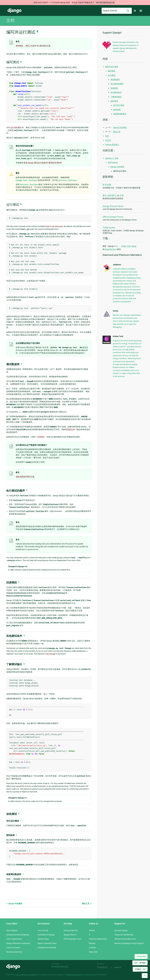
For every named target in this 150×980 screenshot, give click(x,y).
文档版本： (140, 969)
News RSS (93, 952)
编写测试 (112, 71)
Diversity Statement (14, 952)
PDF (129, 246)
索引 (105, 196)
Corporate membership (124, 935)
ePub (134, 246)
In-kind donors (60, 967)
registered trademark (73, 975)
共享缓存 (41, 437)
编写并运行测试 (112, 67)
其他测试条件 (116, 92)
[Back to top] (145, 976)
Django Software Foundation (18, 943)
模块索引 (112, 196)
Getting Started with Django (18, 935)
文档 (10, 20)
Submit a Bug (43, 939)
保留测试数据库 (120, 114)
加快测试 (114, 101)
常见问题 (107, 185)
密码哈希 (117, 110)
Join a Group (43, 930)
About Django (12, 930)
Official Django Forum (113, 217)
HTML (124, 246)
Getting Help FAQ (71, 930)
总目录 (108, 140)
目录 (107, 136)
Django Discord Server (113, 206)
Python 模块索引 (112, 145)
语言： (140, 963)
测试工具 (87, 904)
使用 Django (113, 162)
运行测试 (112, 75)
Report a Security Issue (47, 943)
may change (50, 654)
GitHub (92, 930)
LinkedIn (92, 948)
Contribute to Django (46, 935)
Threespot (103, 967)
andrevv (121, 967)
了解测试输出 (116, 97)
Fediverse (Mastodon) (98, 939)
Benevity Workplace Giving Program (129, 943)
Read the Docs (111, 249)
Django (14, 11)
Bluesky (92, 943)
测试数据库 (115, 80)
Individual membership (47, 948)
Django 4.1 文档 (112, 158)
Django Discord (70, 935)
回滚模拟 (114, 88)
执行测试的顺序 (117, 84)
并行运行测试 (119, 105)
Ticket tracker (109, 228)
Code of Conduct (13, 948)
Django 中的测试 (14, 904)
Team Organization (14, 939)
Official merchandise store (125, 939)
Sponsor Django (121, 930)
